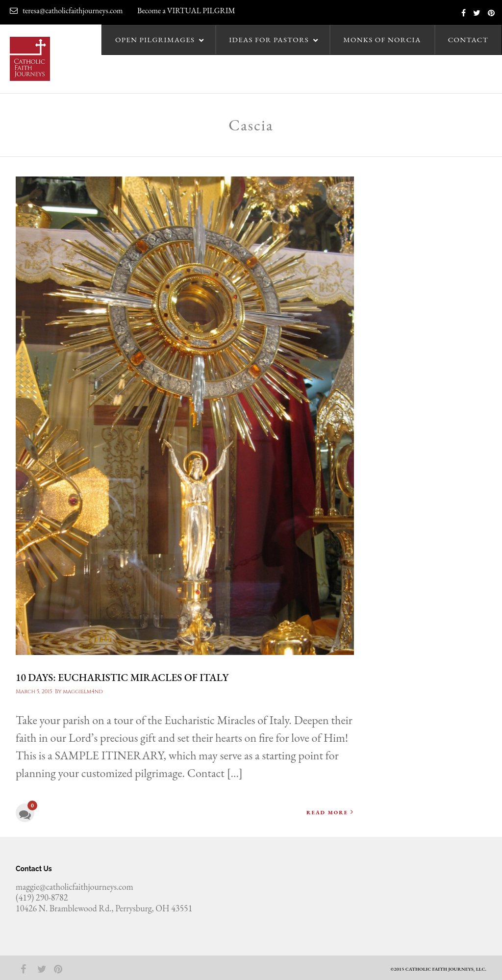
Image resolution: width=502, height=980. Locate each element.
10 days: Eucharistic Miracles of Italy (122, 677)
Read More (330, 812)
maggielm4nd (83, 691)
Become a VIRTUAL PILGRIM (186, 11)
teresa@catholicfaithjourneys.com (66, 11)
